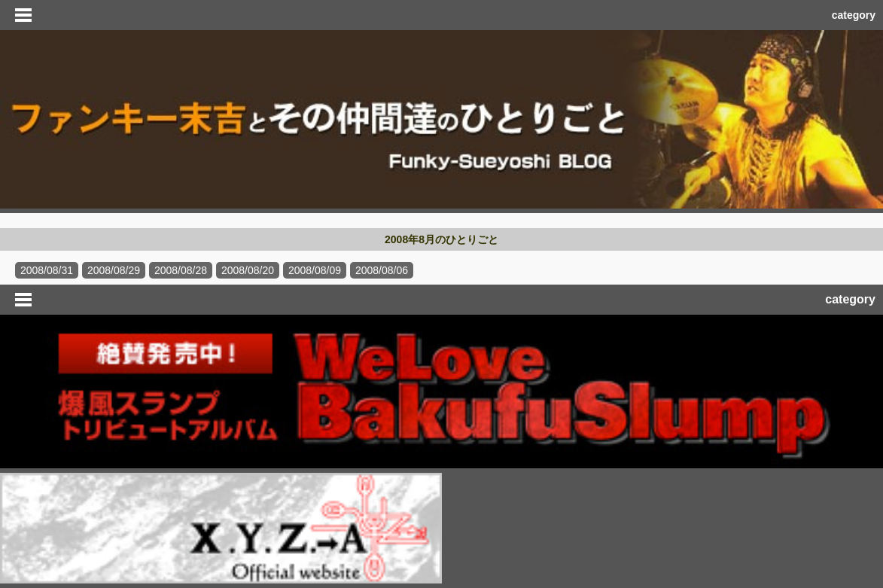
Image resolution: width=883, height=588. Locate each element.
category (854, 15)
